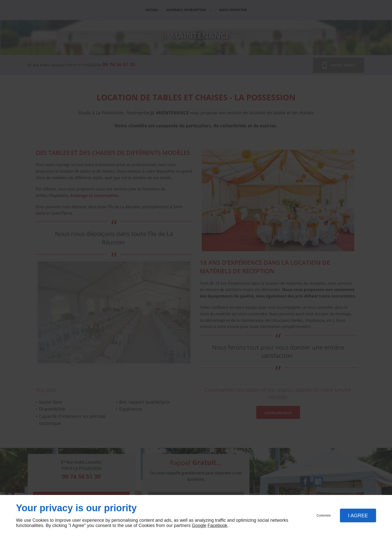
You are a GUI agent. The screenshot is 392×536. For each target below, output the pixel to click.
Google (199, 525)
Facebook (217, 525)
